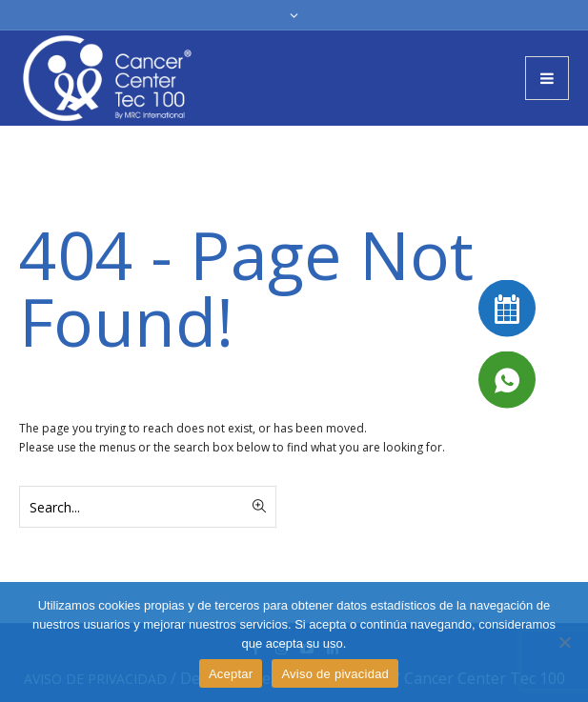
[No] (564, 642)
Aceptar (231, 674)
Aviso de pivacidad (335, 674)
